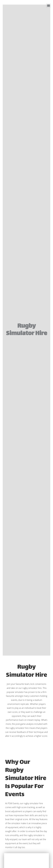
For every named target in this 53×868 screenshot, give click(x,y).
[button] (48, 5)
